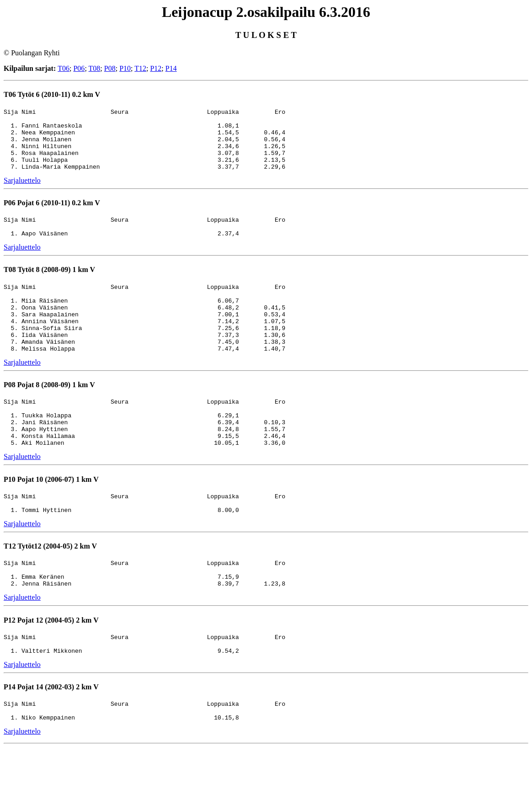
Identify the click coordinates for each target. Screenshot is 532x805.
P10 (125, 68)
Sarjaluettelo (22, 193)
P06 (79, 68)
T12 (140, 68)
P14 (171, 68)
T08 (95, 68)
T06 (64, 68)
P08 (110, 68)
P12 (156, 68)
